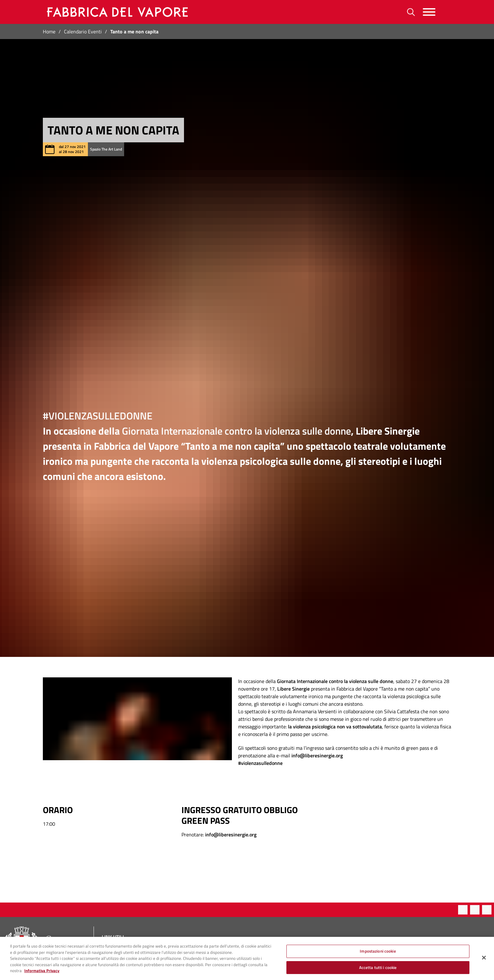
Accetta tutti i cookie (378, 971)
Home (49, 31)
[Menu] (429, 12)
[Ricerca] (411, 12)
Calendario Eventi (83, 31)
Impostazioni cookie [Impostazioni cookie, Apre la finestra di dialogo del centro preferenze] (378, 955)
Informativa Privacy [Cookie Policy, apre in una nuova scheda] (42, 975)
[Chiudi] (484, 962)
